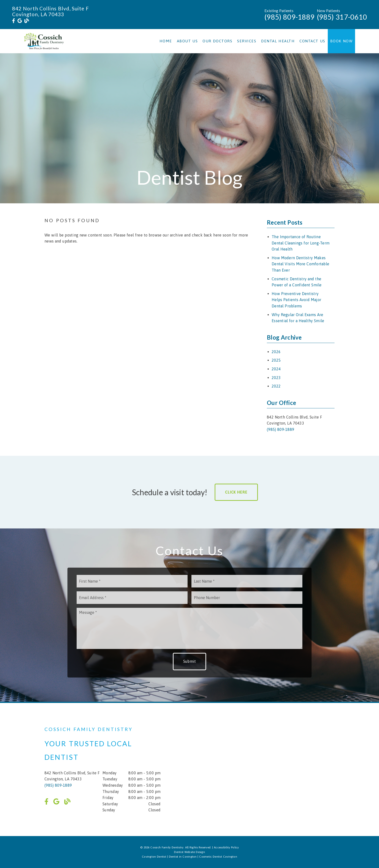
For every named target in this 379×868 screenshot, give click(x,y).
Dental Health (278, 41)
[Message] (189, 628)
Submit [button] (190, 661)
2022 (276, 386)
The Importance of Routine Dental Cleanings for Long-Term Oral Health (301, 243)
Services (247, 41)
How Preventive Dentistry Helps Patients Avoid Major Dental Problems (296, 300)
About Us (187, 41)
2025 (276, 360)
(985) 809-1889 (289, 17)
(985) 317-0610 (342, 17)
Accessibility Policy (226, 847)
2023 (276, 378)
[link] (14, 21)
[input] (132, 581)
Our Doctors (217, 41)
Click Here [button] (236, 492)
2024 (276, 369)
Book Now (342, 41)
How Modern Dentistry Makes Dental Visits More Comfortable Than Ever (300, 264)
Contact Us (312, 41)
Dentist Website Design (189, 852)
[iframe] (277, 769)
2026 (276, 352)
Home (166, 41)
